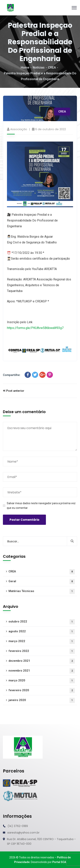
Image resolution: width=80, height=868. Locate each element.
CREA (52, 68)
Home (25, 68)
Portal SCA (59, 862)
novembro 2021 (42, 671)
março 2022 (42, 641)
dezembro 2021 (42, 661)
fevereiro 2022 (42, 651)
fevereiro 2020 (42, 691)
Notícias (39, 68)
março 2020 (42, 681)
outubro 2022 (42, 622)
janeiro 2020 (42, 700)
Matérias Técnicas (42, 591)
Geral (42, 582)
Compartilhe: (12, 375)
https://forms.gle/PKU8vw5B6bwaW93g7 (35, 328)
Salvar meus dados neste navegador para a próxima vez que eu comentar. (41, 506)
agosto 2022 (42, 632)
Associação (19, 129)
